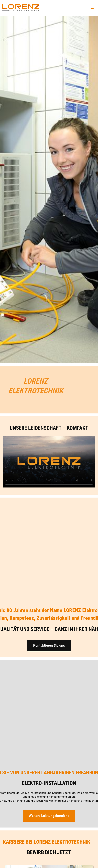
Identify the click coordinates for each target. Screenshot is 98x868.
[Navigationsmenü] (92, 8)
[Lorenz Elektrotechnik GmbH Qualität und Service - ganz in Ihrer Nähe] (21, 8)
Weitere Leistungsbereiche (49, 816)
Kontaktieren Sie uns (49, 646)
